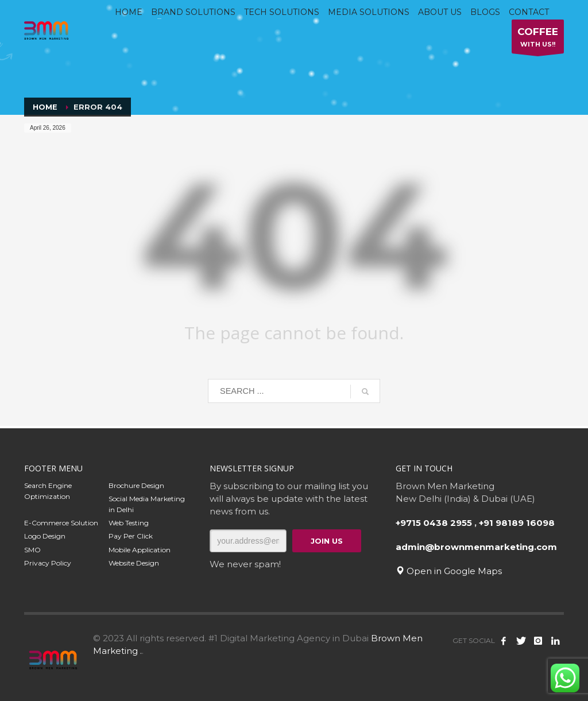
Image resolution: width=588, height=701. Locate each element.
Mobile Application (140, 550)
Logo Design (45, 536)
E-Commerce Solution (61, 523)
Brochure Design (136, 485)
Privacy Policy (48, 563)
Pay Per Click (131, 536)
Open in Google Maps (449, 571)
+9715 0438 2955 (434, 523)
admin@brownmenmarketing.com (476, 547)
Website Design (134, 563)
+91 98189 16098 (517, 523)
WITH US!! (538, 39)
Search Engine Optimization (48, 491)
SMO (32, 550)
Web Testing (129, 523)
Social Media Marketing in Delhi (147, 504)
